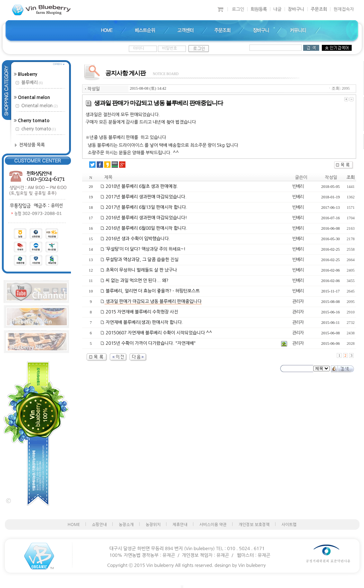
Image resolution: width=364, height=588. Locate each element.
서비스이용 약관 (213, 525)
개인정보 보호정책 (254, 525)
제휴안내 (180, 525)
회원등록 (259, 9)
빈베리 (298, 186)
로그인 (238, 9)
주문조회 (319, 9)
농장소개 (126, 525)
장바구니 (296, 9)
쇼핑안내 (99, 525)
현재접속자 (344, 9)
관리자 (298, 301)
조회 (351, 177)
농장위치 (153, 525)
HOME (74, 525)
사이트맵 (289, 525)
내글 (277, 9)
